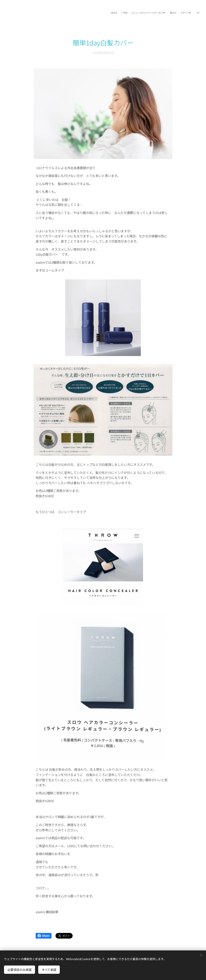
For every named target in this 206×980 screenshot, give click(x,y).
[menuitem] (161, 13)
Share (44, 936)
